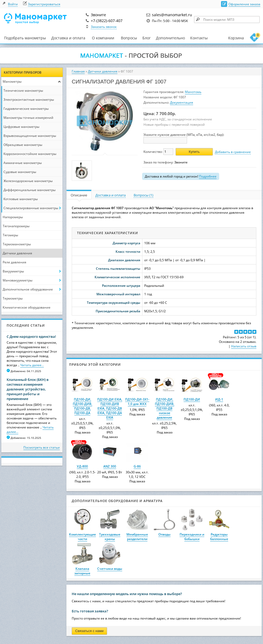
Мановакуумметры (18, 280)
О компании (103, 38)
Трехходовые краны (110, 537)
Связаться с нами (89, 631)
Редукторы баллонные (219, 537)
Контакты (199, 38)
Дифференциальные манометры (29, 190)
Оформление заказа (244, 4)
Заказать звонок (104, 27)
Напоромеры (13, 217)
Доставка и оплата (68, 38)
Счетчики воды (110, 569)
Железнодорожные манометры (28, 181)
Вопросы (129, 38)
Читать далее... (32, 365)
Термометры (13, 298)
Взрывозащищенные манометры (30, 136)
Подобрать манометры (25, 38)
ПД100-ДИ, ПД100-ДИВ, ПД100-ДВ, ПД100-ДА (82, 406)
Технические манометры (23, 91)
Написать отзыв (244, 346)
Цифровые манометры (21, 127)
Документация (182, 102)
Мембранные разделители (137, 537)
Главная (78, 71)
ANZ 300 (110, 466)
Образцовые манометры (23, 145)
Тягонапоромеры (16, 226)
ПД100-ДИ (192, 399)
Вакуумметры (13, 271)
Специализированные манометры (31, 208)
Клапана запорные (82, 571)
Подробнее (208, 176)
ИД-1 (219, 399)
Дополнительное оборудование (28, 289)
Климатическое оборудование (27, 307)
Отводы (164, 534)
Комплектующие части (82, 537)
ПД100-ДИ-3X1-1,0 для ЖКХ (137, 402)
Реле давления (14, 262)
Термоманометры (17, 244)
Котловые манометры (21, 199)
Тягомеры (10, 235)
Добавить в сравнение (233, 152)
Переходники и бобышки (192, 537)
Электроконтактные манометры (29, 100)
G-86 (137, 466)
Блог (147, 38)
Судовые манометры (20, 172)
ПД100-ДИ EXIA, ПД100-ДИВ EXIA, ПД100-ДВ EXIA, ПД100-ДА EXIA (110, 408)
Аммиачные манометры (23, 163)
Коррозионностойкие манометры (30, 154)
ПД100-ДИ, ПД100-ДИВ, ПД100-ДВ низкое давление (165, 408)
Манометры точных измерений (28, 118)
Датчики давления (17, 253)
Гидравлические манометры (26, 109)
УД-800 (82, 466)
